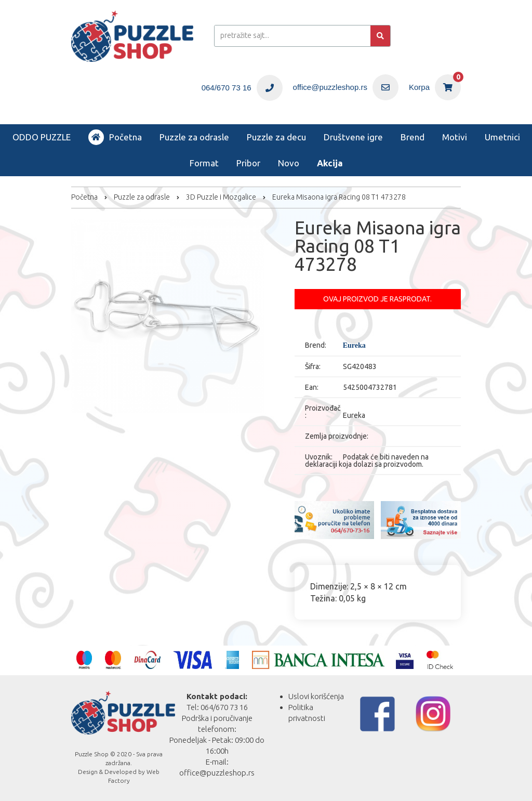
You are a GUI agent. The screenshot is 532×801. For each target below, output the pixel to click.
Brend (413, 137)
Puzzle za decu (276, 137)
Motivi (455, 137)
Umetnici (502, 137)
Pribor (248, 163)
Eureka (354, 345)
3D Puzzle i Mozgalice (221, 197)
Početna (115, 137)
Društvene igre (353, 137)
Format (204, 163)
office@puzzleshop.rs (217, 773)
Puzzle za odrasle (194, 137)
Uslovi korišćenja (316, 696)
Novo (289, 163)
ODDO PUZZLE (42, 137)
